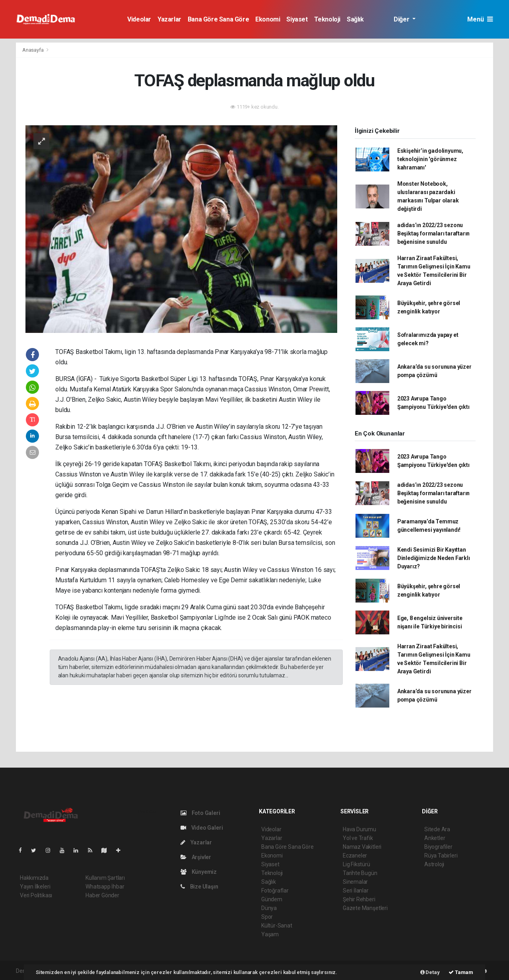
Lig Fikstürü (356, 864)
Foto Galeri (200, 813)
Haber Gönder (102, 895)
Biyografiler (438, 847)
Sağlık (355, 19)
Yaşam (270, 934)
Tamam (461, 972)
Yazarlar (169, 19)
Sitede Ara (437, 829)
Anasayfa (33, 50)
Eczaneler (355, 856)
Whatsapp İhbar (105, 887)
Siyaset (297, 19)
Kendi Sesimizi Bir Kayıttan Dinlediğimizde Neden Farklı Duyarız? (434, 558)
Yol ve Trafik (358, 838)
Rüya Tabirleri (441, 856)
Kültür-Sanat (277, 926)
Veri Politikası (36, 895)
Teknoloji (327, 19)
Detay (430, 972)
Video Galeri (202, 828)
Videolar (139, 19)
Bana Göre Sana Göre (218, 19)
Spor (267, 917)
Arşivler (196, 857)
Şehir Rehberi (359, 899)
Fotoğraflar (275, 891)
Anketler (435, 838)
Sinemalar (355, 882)
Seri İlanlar (356, 891)
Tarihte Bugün (360, 873)
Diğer (402, 19)
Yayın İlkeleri (35, 887)
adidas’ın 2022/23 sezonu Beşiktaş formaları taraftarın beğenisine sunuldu (433, 233)
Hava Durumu (359, 829)
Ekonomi (268, 19)
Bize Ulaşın (199, 887)
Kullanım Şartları (105, 878)
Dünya (269, 908)
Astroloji (434, 864)
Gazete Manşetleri (365, 908)
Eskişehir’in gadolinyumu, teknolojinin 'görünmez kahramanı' (430, 159)
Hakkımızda (34, 878)
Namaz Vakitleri (362, 847)
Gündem (272, 899)
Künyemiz (199, 872)
